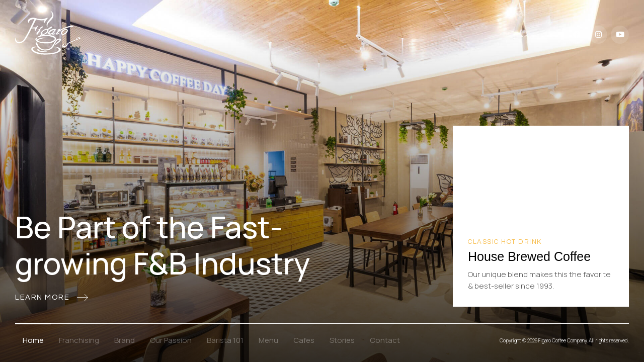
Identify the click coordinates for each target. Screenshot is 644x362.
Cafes (304, 340)
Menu (268, 340)
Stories (342, 340)
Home (33, 340)
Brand (125, 340)
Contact (385, 340)
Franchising (79, 340)
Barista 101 (225, 340)
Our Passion (171, 340)
